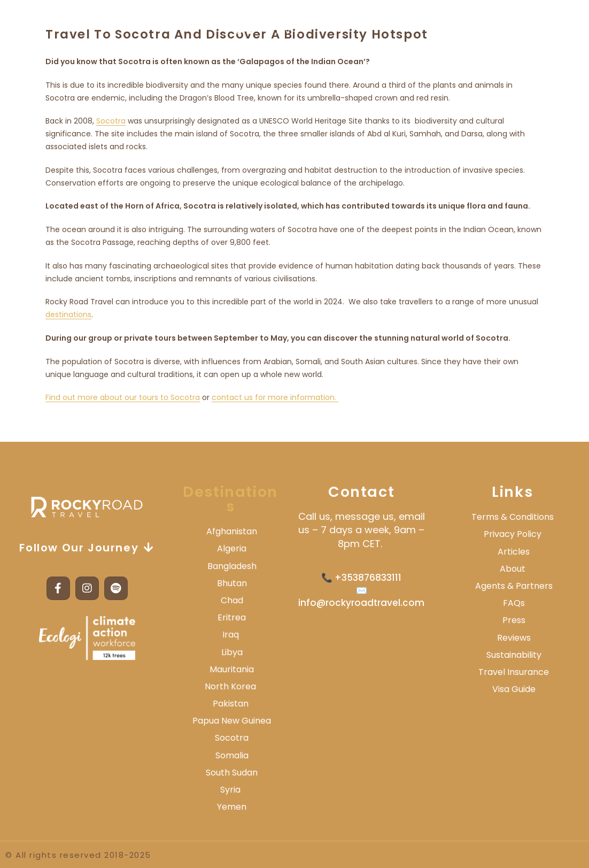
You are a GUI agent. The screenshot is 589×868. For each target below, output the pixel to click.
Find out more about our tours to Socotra (123, 397)
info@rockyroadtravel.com (361, 603)
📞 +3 (334, 578)
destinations (68, 314)
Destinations (230, 499)
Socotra (111, 121)
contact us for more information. (275, 397)
